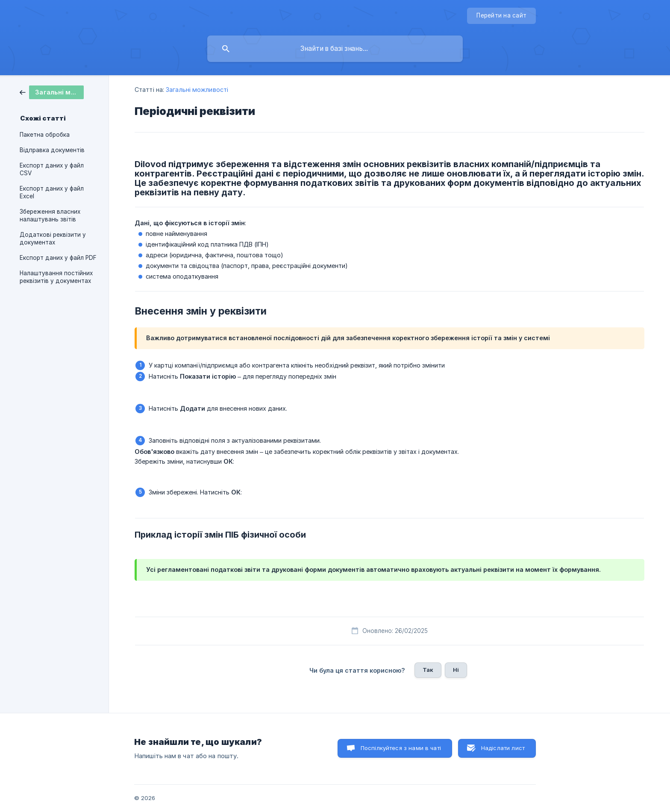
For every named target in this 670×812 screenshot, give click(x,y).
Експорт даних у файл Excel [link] (52, 192)
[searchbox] (335, 49)
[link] (52, 92)
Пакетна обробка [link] (45, 135)
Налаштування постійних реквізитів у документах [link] (56, 277)
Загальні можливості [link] (197, 90)
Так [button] (428, 670)
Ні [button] (456, 670)
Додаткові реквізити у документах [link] (53, 238)
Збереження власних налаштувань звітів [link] (50, 215)
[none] (501, 16)
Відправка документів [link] (52, 150)
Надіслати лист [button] (503, 748)
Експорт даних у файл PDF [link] (58, 258)
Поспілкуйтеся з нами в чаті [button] (401, 748)
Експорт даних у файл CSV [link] (52, 169)
